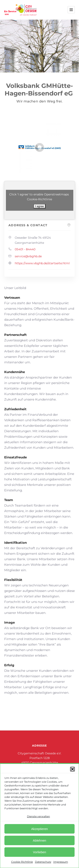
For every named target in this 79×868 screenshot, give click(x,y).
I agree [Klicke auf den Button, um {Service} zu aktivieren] (40, 206)
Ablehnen (39, 840)
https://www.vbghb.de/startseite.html (42, 263)
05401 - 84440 (25, 249)
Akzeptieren (39, 829)
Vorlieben (39, 852)
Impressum (61, 862)
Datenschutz (43, 862)
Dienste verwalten (38, 816)
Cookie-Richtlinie (22, 862)
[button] (72, 769)
